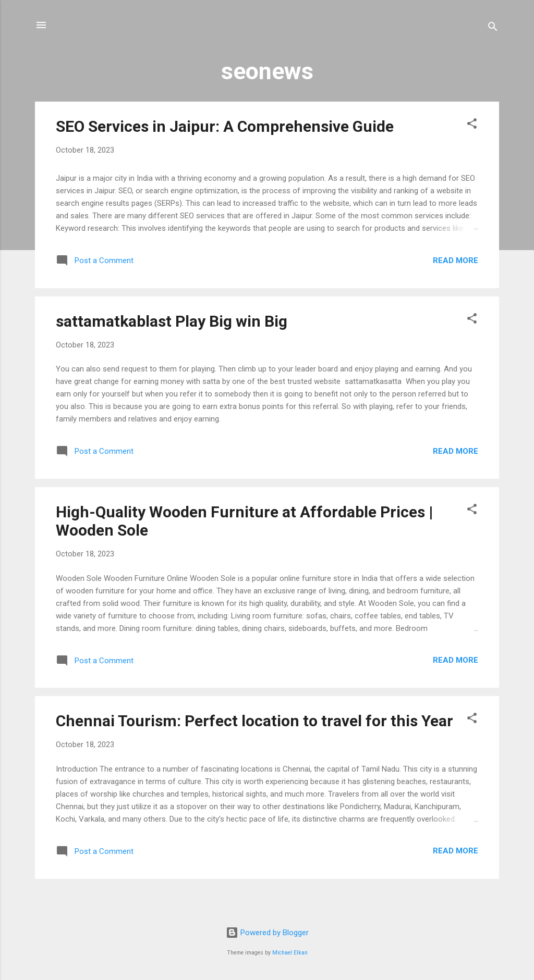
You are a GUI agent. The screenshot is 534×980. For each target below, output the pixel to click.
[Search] (493, 28)
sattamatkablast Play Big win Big (172, 321)
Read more (456, 260)
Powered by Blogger (267, 933)
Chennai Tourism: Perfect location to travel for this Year (254, 721)
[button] (472, 125)
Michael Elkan (290, 953)
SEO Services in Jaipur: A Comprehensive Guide (225, 126)
